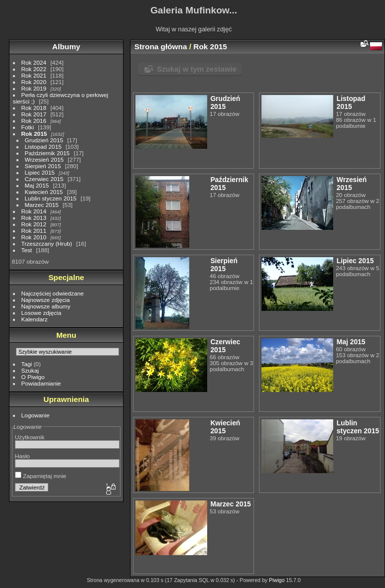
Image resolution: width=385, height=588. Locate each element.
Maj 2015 (37, 185)
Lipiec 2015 (40, 172)
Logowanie (36, 415)
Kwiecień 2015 (44, 192)
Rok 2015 (34, 134)
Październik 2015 (47, 153)
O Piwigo (33, 377)
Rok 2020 (34, 82)
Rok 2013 (34, 218)
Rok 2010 (34, 237)
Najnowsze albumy (46, 306)
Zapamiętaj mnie (41, 476)
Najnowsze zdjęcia (46, 300)
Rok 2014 (34, 211)
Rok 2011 (34, 231)
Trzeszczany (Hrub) (47, 244)
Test (27, 250)
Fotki (28, 127)
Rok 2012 (34, 224)
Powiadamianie (41, 383)
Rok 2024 (34, 62)
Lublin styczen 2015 (51, 198)
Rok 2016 (34, 121)
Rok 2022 (34, 69)
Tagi (27, 364)
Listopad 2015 (43, 147)
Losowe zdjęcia (41, 313)
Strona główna (161, 47)
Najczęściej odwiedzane (53, 293)
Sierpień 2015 (43, 166)
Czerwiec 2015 (44, 179)
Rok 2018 (34, 108)
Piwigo (277, 580)
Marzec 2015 (42, 205)
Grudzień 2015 (44, 140)
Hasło (22, 456)
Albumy (66, 47)
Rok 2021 (34, 75)
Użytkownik (30, 437)
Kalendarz (35, 319)
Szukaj (30, 370)
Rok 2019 (34, 88)
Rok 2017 (34, 114)
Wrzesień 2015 (44, 159)
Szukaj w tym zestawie (197, 69)
